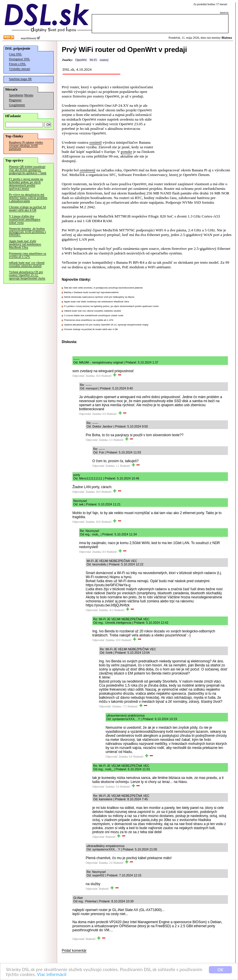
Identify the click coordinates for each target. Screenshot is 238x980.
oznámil (95, 142)
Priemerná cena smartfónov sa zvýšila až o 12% (28, 255)
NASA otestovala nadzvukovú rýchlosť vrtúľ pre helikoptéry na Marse (99, 297)
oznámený (88, 170)
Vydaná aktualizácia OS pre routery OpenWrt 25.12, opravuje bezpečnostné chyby (27, 275)
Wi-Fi (93, 60)
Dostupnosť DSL (19, 59)
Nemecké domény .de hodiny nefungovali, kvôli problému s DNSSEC (27, 232)
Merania (29, 95)
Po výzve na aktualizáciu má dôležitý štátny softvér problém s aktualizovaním (28, 198)
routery (104, 60)
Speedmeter (16, 95)
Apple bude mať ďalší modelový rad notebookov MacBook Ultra (25, 244)
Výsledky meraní (19, 69)
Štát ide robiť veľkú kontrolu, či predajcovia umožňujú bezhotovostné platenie (103, 288)
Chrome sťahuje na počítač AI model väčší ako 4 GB (27, 209)
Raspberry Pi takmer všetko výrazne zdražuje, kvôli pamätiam (26, 146)
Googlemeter (17, 105)
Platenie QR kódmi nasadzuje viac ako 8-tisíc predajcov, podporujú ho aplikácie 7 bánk (28, 170)
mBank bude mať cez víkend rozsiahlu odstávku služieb (27, 264)
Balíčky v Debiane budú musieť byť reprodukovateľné (91, 292)
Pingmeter (15, 100)
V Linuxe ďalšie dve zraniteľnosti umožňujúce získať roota (25, 219)
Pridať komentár (74, 951)
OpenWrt (81, 60)
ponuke (127, 152)
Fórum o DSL (17, 64)
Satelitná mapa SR (20, 79)
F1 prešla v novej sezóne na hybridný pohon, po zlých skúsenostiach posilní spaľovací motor (26, 184)
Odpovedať (78, 376)
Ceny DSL (15, 54)
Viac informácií (52, 976)
